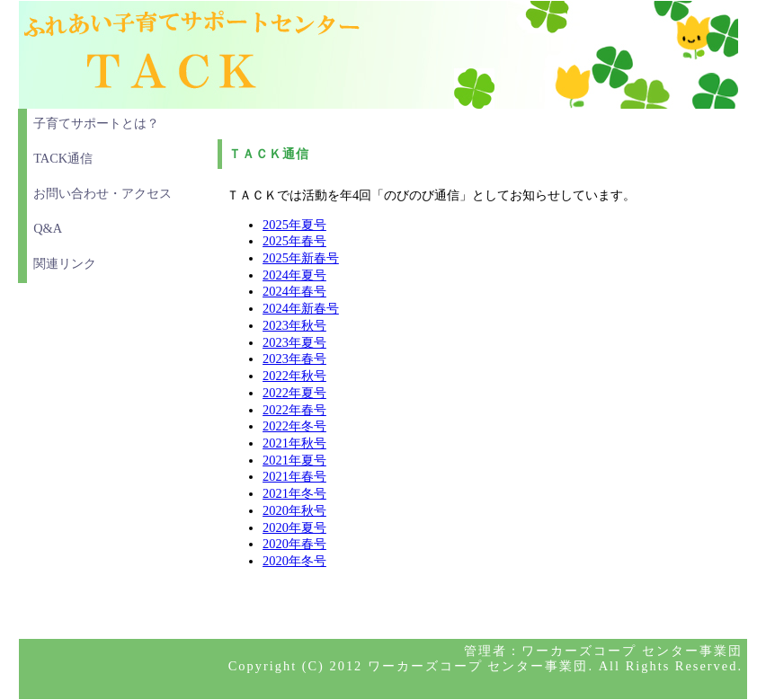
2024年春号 (294, 291)
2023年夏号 (294, 342)
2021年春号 (294, 476)
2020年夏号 (294, 527)
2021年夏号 (294, 460)
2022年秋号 (294, 376)
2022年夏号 (294, 393)
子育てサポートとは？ (96, 123)
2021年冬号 (294, 493)
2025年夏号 (294, 225)
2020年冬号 (294, 561)
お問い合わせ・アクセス (102, 193)
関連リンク (65, 263)
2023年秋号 (294, 325)
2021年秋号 (294, 443)
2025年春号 (294, 241)
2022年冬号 (294, 426)
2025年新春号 (301, 258)
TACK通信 (63, 158)
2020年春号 (294, 544)
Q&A (48, 228)
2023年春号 (294, 359)
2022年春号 (294, 410)
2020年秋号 (294, 510)
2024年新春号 (301, 308)
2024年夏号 (294, 275)
